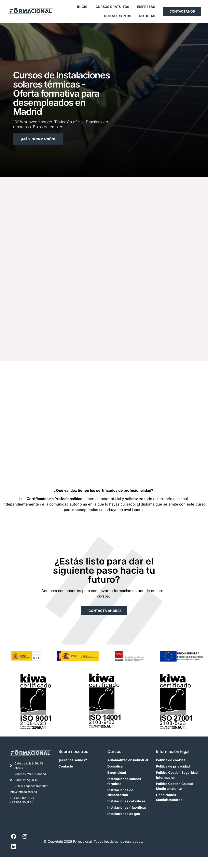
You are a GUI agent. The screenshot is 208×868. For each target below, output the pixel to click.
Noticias (147, 16)
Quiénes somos (117, 16)
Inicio (82, 7)
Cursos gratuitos (112, 7)
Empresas (146, 7)
